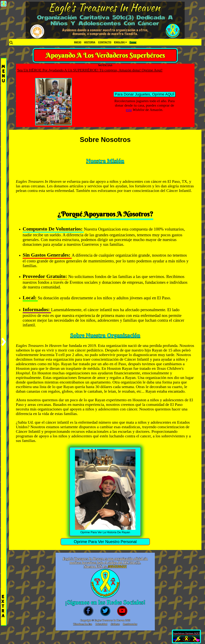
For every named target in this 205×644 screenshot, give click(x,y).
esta (129, 110)
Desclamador (130, 624)
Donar (133, 42)
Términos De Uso (83, 624)
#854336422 (117, 566)
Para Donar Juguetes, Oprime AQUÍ (145, 94)
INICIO (78, 42)
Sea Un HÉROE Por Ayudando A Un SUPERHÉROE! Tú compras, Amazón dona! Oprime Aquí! (100, 70)
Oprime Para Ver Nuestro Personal (105, 542)
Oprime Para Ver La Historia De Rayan (105, 491)
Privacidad (101, 624)
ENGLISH (120, 42)
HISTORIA (90, 42)
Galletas (115, 624)
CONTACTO (105, 42)
